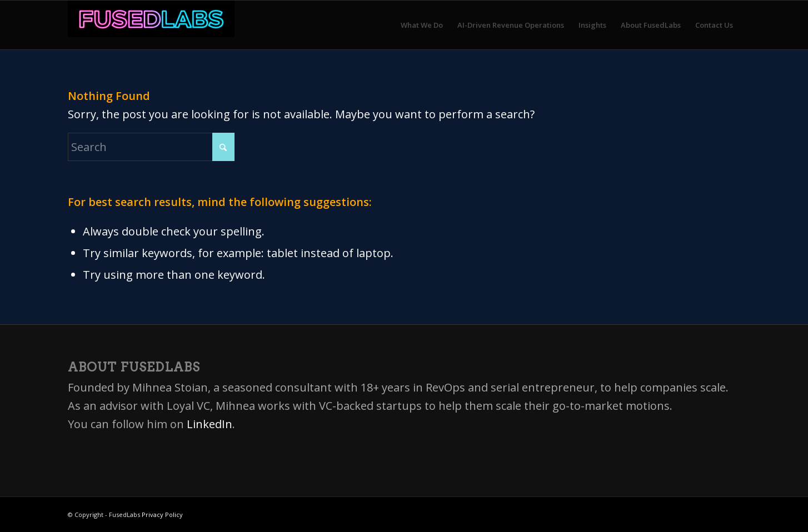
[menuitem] (422, 25)
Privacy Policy (162, 515)
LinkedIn (210, 424)
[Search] (151, 147)
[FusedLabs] (151, 25)
